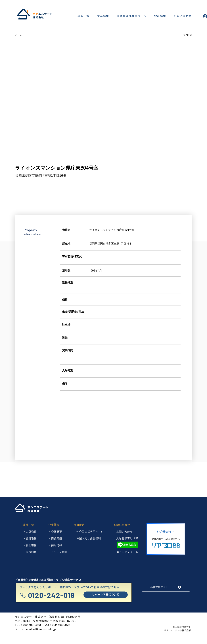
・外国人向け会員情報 (87, 538)
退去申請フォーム (127, 552)
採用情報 (57, 545)
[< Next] (179, 35)
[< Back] (28, 35)
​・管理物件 (30, 545)
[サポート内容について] (106, 595)
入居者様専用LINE (127, 538)
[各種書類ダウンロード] (166, 587)
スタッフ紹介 (59, 552)
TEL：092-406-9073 (28, 625)
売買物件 (31, 532)
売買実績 (57, 538)
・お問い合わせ (123, 532)
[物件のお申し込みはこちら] (166, 539)
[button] (83, 16)
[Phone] (23, 595)
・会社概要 (55, 532)
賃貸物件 (31, 538)
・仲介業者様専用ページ (89, 532)
